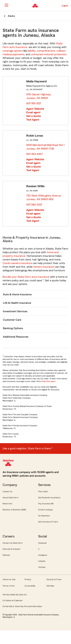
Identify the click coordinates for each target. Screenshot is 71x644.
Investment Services (15, 311)
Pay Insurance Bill (46, 504)
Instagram (43, 555)
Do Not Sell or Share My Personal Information (22, 606)
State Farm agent (49, 381)
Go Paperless (44, 516)
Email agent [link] (33, 112)
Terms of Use (9, 586)
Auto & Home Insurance (17, 294)
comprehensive (46, 51)
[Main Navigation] (6, 5)
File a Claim (43, 492)
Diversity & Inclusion (11, 549)
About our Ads (9, 579)
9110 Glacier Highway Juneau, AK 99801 (39, 96)
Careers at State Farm (13, 543)
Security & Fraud (54, 579)
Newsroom (7, 504)
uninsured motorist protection (49, 54)
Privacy (28, 579)
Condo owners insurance (17, 263)
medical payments (13, 54)
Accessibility (30, 586)
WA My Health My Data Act (15, 595)
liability (32, 51)
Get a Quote (34, 116)
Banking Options (13, 328)
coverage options (13, 51)
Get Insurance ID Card (48, 522)
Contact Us (8, 492)
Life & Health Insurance (17, 303)
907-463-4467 (35, 154)
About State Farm (10, 498)
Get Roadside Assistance (49, 498)
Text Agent (33, 120)
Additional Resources (16, 337)
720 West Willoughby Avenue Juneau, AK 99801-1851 (44, 197)
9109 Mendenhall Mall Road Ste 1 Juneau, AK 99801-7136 (45, 147)
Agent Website (35, 109)
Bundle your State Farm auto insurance (26, 277)
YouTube (42, 567)
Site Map (50, 586)
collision (61, 51)
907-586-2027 (34, 205)
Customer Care (12, 320)
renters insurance (44, 267)
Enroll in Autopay (46, 510)
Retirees (6, 555)
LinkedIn (42, 561)
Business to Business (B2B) (14, 510)
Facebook (42, 543)
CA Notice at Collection (13, 600)
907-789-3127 (34, 103)
